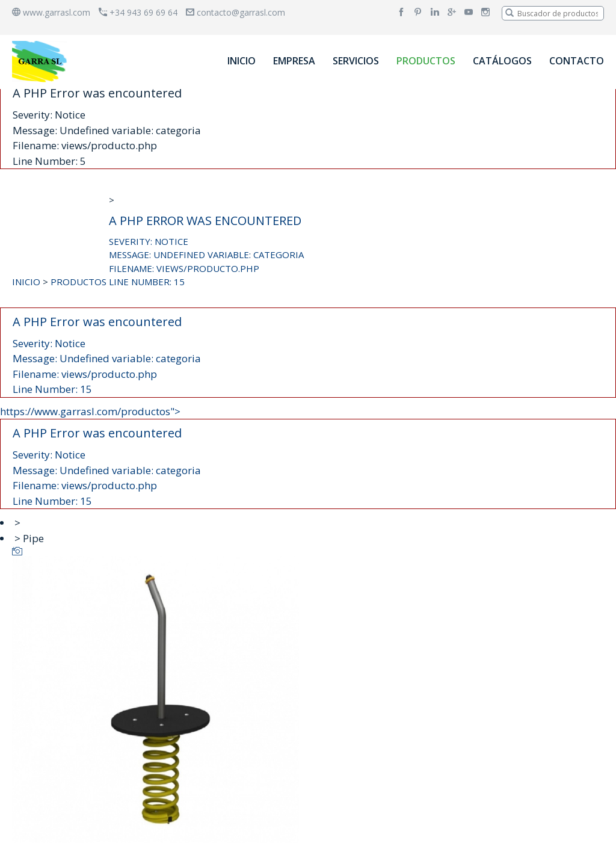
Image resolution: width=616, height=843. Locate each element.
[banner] (41, 61)
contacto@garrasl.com (236, 12)
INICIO (242, 61)
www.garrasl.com (51, 12)
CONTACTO (577, 61)
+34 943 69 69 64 (138, 12)
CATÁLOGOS (502, 61)
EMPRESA (294, 61)
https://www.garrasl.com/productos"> (308, 457)
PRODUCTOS (426, 61)
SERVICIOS (356, 61)
